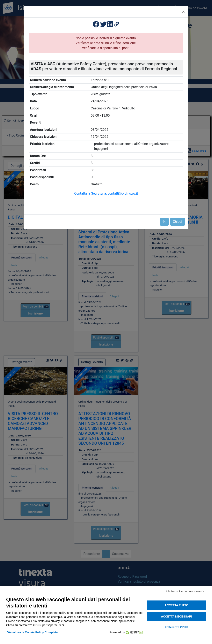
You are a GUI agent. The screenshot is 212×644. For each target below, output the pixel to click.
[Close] (184, 12)
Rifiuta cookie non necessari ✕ (185, 591)
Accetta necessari (177, 616)
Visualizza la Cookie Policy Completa (32, 632)
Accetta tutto (177, 605)
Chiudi (178, 222)
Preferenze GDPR (176, 627)
